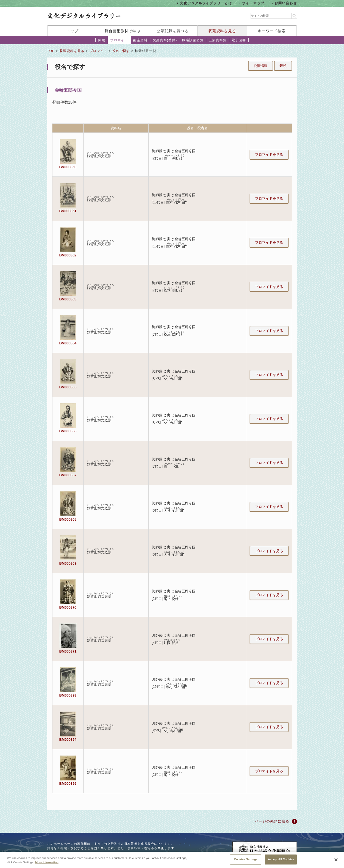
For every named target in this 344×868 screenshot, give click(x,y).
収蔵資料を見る (222, 31)
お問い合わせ (286, 3)
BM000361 (68, 211)
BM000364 (68, 343)
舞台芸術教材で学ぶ (123, 31)
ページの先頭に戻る (272, 821)
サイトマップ (253, 3)
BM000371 (68, 651)
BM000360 (68, 167)
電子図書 (239, 40)
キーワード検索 (272, 31)
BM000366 (68, 431)
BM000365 (68, 387)
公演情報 (261, 66)
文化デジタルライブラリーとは (206, 3)
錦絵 (102, 40)
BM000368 (68, 519)
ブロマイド (119, 40)
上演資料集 (218, 40)
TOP (51, 51)
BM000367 (68, 475)
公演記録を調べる (173, 31)
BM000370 (68, 607)
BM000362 (68, 255)
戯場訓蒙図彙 (193, 40)
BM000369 (68, 563)
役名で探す (121, 51)
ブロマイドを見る (269, 154)
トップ (72, 31)
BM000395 (68, 784)
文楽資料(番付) (165, 40)
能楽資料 (140, 40)
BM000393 (68, 695)
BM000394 (68, 740)
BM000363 (68, 299)
